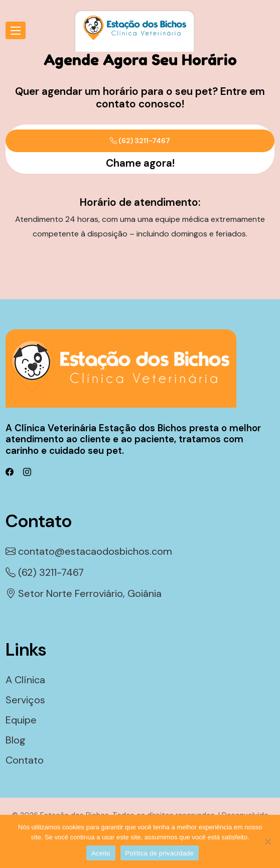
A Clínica (25, 680)
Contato (25, 760)
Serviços (25, 700)
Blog (16, 740)
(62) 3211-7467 (140, 141)
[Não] (267, 841)
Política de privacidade (160, 853)
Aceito (101, 853)
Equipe (21, 720)
